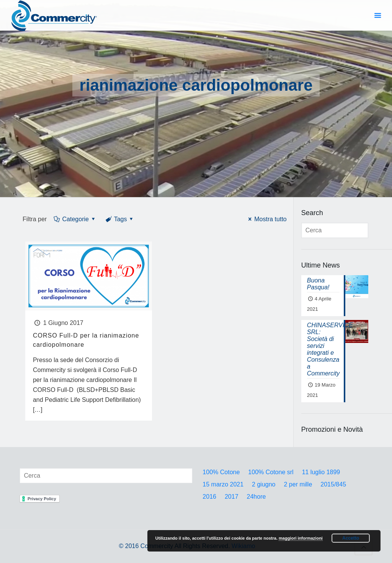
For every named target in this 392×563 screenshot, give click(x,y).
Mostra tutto (266, 219)
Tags (120, 219)
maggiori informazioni (301, 538)
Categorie (75, 219)
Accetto (351, 538)
